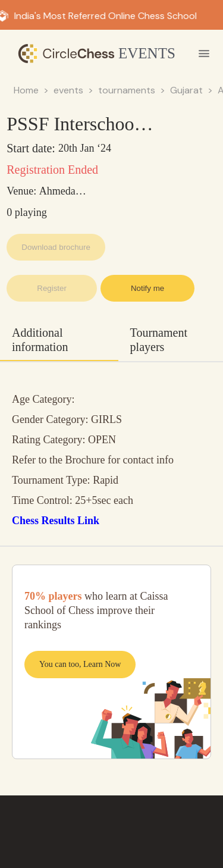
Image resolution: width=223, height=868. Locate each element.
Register (52, 288)
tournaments (127, 90)
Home (26, 90)
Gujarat (186, 90)
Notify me (147, 288)
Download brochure (56, 247)
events (68, 90)
